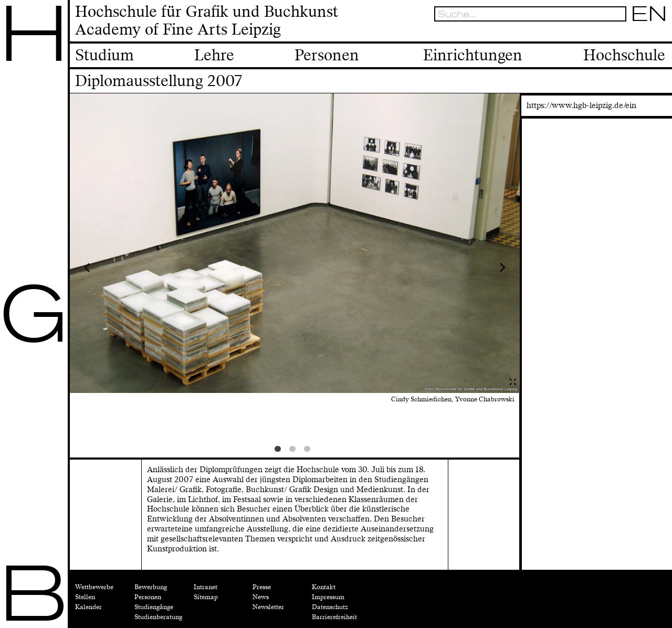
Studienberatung (158, 617)
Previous (126, 267)
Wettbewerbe (94, 587)
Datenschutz (330, 607)
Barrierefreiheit (334, 617)
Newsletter (268, 607)
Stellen (85, 597)
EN (649, 14)
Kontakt (324, 587)
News (261, 597)
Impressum (328, 597)
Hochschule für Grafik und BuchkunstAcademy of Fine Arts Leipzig (207, 21)
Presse (262, 587)
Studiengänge (154, 607)
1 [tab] (280, 451)
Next (463, 267)
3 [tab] (309, 451)
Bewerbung (151, 587)
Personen (148, 597)
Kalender (88, 607)
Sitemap (206, 597)
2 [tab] (295, 451)
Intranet (206, 587)
